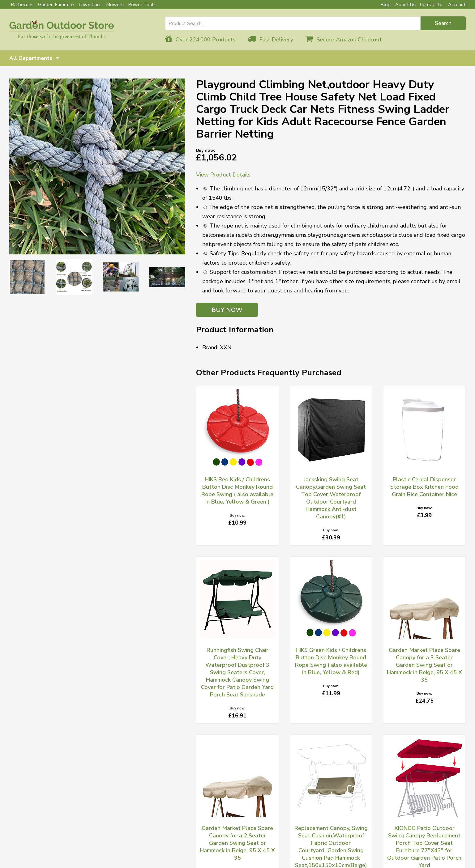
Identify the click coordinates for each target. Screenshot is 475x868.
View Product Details (223, 175)
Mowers (115, 5)
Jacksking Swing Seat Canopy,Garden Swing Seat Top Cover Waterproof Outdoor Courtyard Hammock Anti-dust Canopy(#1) (331, 498)
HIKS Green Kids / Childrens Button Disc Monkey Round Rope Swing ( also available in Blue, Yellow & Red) (331, 661)
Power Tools (142, 5)
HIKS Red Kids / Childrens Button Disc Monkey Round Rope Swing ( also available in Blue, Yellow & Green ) (237, 491)
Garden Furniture (56, 5)
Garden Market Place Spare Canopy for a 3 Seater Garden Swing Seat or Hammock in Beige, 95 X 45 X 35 (424, 665)
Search (443, 23)
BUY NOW (227, 310)
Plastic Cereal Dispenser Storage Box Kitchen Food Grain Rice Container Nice (424, 487)
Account (457, 5)
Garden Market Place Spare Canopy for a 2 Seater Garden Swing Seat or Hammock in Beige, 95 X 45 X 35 (237, 843)
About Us (405, 5)
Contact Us (432, 5)
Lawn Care (90, 5)
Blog (385, 5)
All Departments (34, 58)
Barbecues (22, 5)
